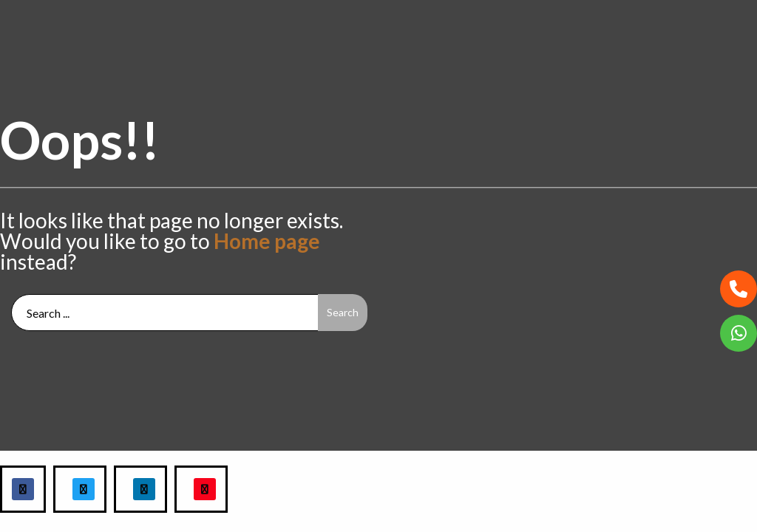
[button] (739, 289)
